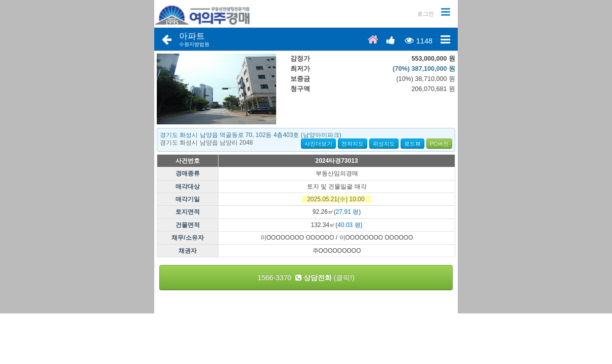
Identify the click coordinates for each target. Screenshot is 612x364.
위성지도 (384, 144)
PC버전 (439, 144)
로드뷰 (412, 144)
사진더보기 (318, 144)
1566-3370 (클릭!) (306, 278)
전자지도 (353, 144)
